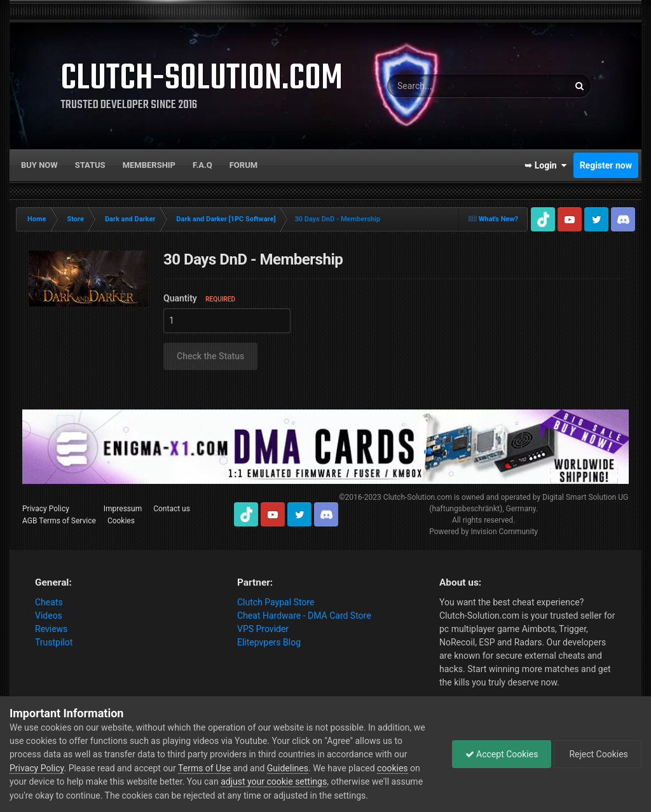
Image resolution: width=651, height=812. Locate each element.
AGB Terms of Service (59, 521)
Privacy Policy (46, 509)
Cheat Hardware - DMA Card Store (304, 616)
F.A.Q (202, 165)
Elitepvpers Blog (269, 642)
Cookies (121, 521)
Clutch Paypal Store (276, 602)
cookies (392, 768)
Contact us (172, 509)
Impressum (123, 509)
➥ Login (545, 165)
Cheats (49, 602)
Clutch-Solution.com (418, 497)
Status (90, 165)
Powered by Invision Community (483, 532)
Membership (149, 165)
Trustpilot (54, 642)
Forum (243, 165)
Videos (49, 616)
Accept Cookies (502, 754)
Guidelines (288, 768)
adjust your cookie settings (274, 781)
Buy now (39, 165)
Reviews (51, 629)
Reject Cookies (598, 754)
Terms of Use (204, 768)
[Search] (443, 86)
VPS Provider (263, 629)
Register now (606, 165)
